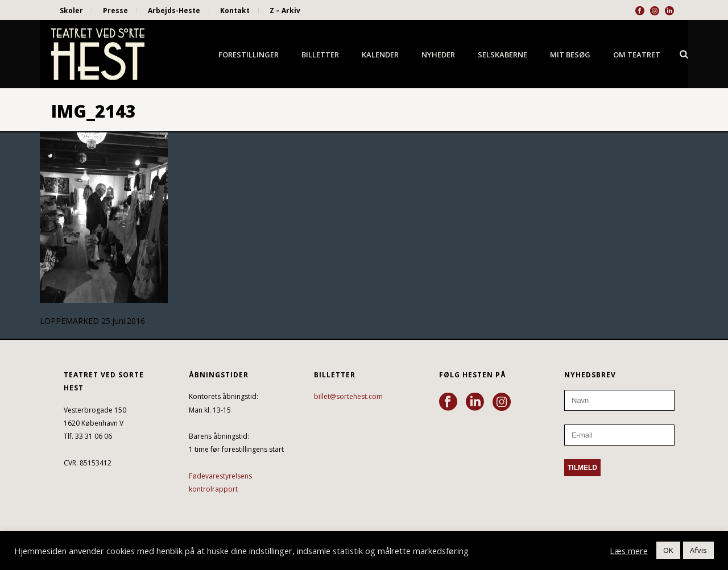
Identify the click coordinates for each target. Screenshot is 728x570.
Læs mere (629, 551)
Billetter (320, 55)
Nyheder (438, 55)
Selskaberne (502, 55)
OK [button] (668, 550)
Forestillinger (249, 55)
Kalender (380, 55)
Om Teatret (637, 55)
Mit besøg (570, 55)
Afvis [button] (698, 550)
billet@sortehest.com (348, 396)
